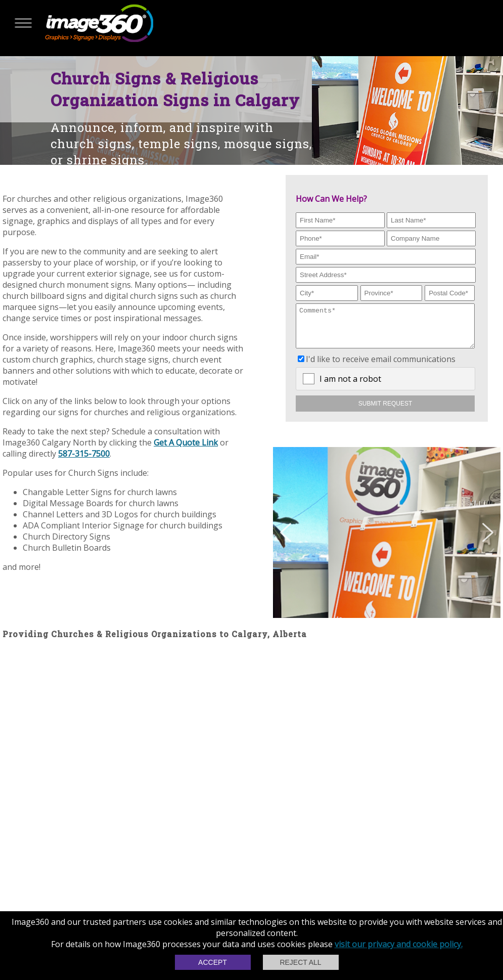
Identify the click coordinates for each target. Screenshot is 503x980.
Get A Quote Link (186, 442)
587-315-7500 (84, 454)
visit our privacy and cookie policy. (399, 944)
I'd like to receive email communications (381, 367)
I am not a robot (350, 386)
